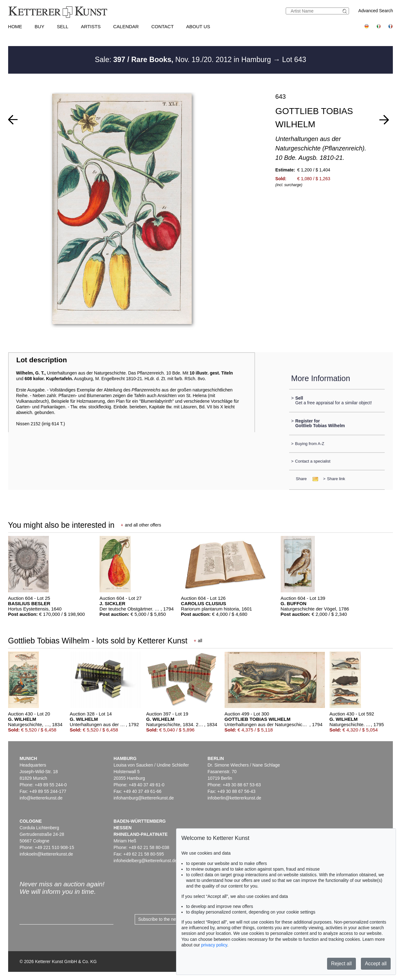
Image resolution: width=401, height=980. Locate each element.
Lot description (42, 360)
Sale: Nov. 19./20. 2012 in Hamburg (184, 60)
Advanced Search (376, 11)
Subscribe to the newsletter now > (171, 919)
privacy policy (214, 945)
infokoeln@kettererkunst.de (46, 854)
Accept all (376, 964)
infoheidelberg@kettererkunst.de (145, 861)
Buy (40, 26)
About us (198, 26)
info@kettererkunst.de (41, 798)
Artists (91, 26)
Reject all (341, 964)
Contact (162, 26)
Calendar (126, 26)
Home (15, 26)
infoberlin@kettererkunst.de (234, 798)
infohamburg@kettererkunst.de (143, 798)
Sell (62, 26)
